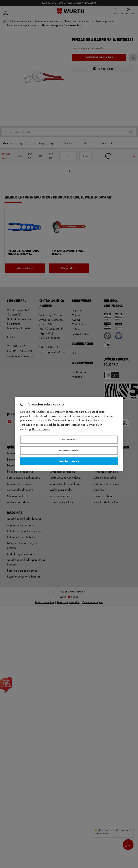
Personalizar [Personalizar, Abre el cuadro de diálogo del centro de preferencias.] (69, 440)
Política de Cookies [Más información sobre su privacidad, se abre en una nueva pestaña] (40, 429)
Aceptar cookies (69, 461)
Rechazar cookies (69, 450)
